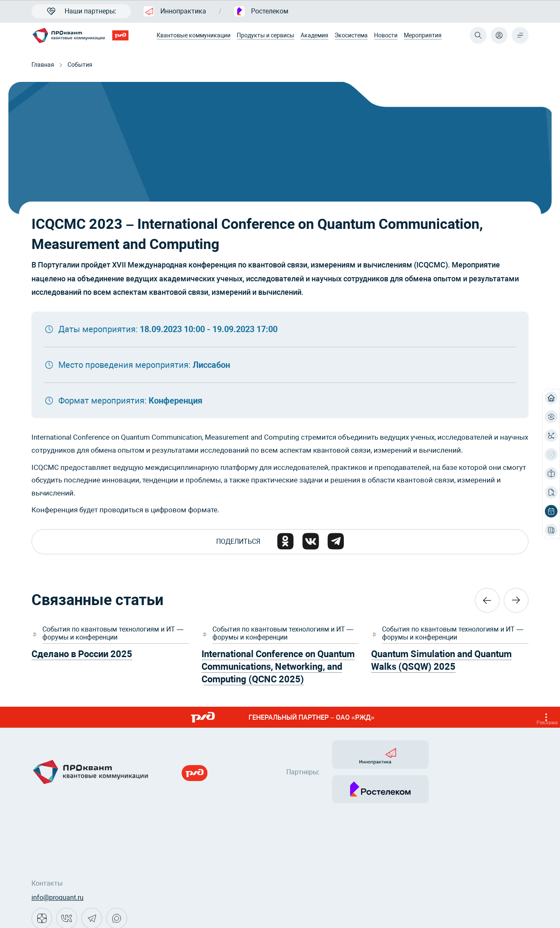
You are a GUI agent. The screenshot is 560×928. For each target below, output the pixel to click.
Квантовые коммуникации (194, 35)
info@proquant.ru (58, 864)
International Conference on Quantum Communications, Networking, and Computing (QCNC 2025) (278, 667)
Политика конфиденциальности (82, 911)
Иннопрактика (175, 11)
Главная (43, 65)
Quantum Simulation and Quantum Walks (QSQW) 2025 (441, 661)
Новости (386, 35)
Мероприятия (423, 35)
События (80, 65)
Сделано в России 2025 (82, 654)
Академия (314, 35)
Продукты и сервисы (266, 35)
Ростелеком (261, 11)
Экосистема (351, 35)
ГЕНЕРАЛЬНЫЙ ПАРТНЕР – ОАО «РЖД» (372, 718)
